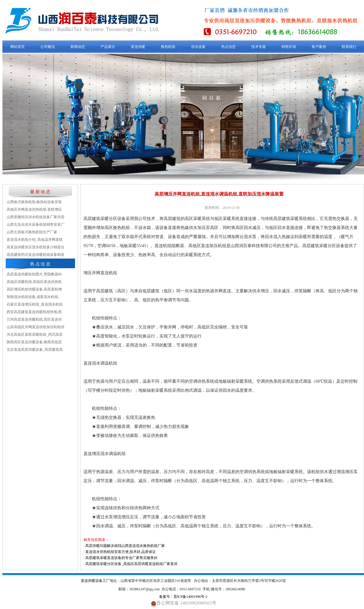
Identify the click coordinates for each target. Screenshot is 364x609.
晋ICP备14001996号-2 (191, 597)
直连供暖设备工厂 (95, 581)
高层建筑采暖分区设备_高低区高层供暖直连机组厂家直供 (131, 564)
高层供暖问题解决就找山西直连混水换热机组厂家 (125, 546)
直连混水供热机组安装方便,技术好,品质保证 (121, 552)
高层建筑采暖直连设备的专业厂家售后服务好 (121, 558)
